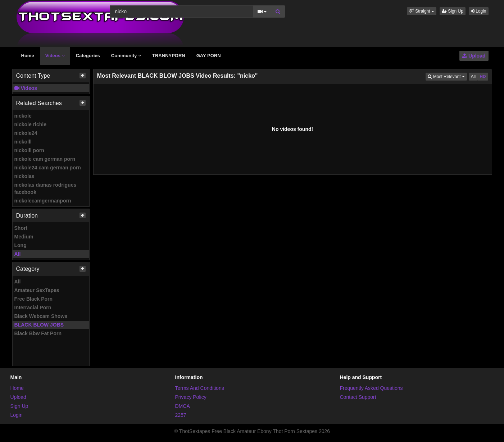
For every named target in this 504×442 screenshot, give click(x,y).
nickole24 (26, 133)
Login (479, 11)
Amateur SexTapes (37, 290)
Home (28, 56)
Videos (55, 56)
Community (126, 56)
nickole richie (30, 124)
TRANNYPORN (169, 56)
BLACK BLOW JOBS (39, 325)
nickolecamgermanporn (43, 201)
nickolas (24, 176)
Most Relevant (447, 76)
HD (483, 77)
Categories (88, 56)
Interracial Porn (33, 307)
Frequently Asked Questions (371, 388)
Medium (24, 237)
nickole (23, 116)
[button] (422, 11)
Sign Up (453, 11)
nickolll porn (29, 150)
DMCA (183, 406)
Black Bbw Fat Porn (38, 333)
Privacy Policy (191, 397)
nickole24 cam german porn (48, 168)
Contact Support (358, 397)
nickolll (23, 142)
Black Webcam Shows (41, 316)
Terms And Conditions (200, 388)
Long (21, 245)
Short (21, 228)
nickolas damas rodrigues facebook (46, 188)
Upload (474, 56)
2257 (181, 415)
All (18, 254)
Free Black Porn (34, 299)
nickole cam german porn (45, 159)
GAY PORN (209, 56)
